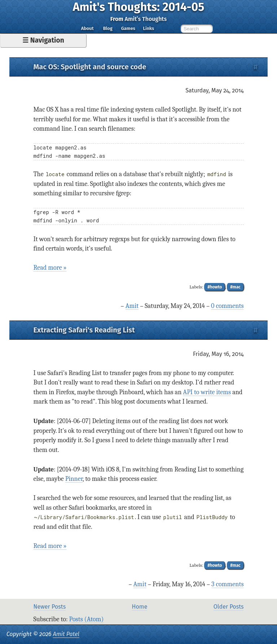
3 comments (227, 584)
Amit (132, 306)
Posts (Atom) (87, 619)
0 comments (227, 306)
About (87, 29)
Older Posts (229, 607)
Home (140, 607)
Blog (108, 29)
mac (237, 287)
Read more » (50, 268)
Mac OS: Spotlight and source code (90, 67)
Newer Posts (50, 607)
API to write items (207, 392)
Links (148, 29)
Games (128, 29)
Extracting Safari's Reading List (84, 330)
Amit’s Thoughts (146, 19)
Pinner (74, 479)
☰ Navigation (43, 40)
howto (216, 287)
